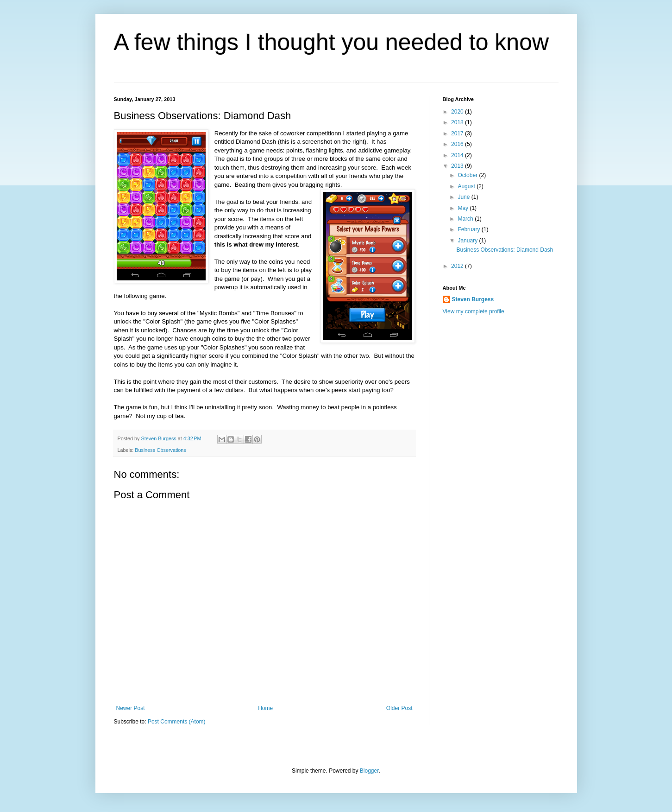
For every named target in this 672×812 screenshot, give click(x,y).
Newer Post (131, 708)
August (467, 186)
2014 (458, 155)
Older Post (399, 708)
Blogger (369, 771)
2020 (458, 112)
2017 (458, 133)
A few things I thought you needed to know (332, 42)
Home (265, 708)
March (466, 219)
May (464, 208)
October (468, 175)
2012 (458, 266)
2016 (458, 144)
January (468, 241)
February (469, 229)
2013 (458, 166)
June (464, 197)
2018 (458, 122)
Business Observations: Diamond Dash (505, 250)
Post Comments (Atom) (177, 722)
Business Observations (160, 450)
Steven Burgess (473, 299)
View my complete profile (474, 311)
